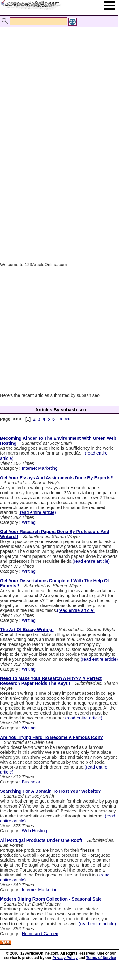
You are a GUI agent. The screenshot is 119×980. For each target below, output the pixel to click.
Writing (29, 522)
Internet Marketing (40, 468)
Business (31, 782)
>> (67, 419)
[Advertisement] (58, 81)
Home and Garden (40, 934)
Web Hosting (34, 831)
